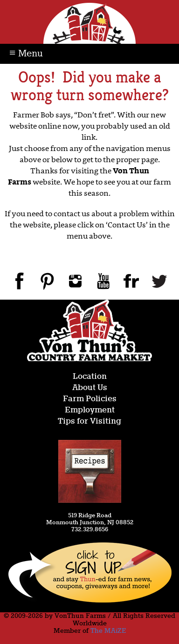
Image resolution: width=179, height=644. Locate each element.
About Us (90, 388)
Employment (90, 410)
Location (90, 377)
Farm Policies (90, 399)
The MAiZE (108, 631)
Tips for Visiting (89, 421)
